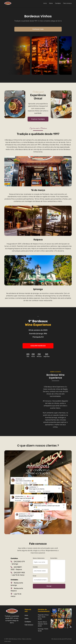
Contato (35, 567)
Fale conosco (67, 3)
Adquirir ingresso (38, 346)
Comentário (54, 558)
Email (34, 576)
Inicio (45, 3)
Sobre (51, 3)
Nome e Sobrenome (39, 558)
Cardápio (58, 3)
